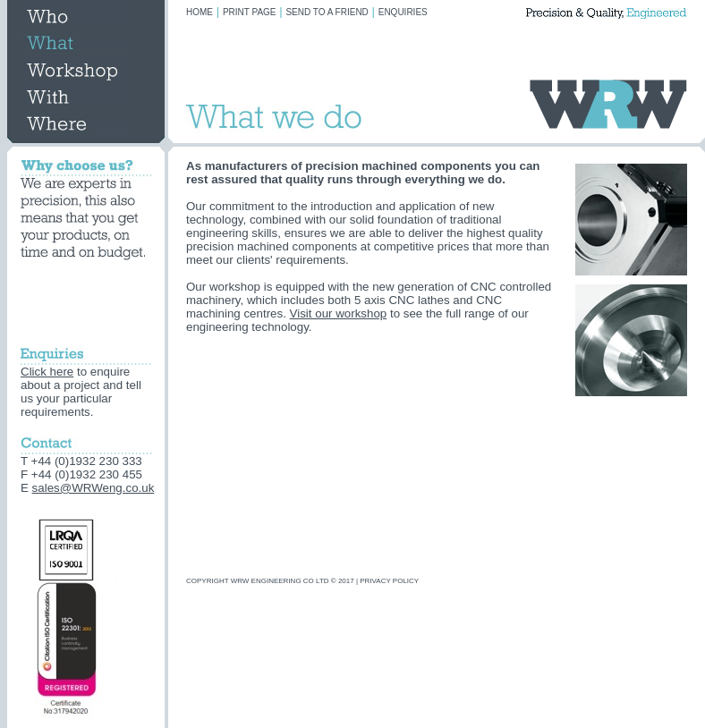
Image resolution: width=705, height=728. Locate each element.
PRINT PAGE (250, 12)
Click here (47, 372)
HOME (200, 12)
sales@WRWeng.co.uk (93, 488)
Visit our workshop (339, 313)
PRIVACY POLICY (389, 581)
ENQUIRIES (403, 12)
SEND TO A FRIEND (327, 12)
